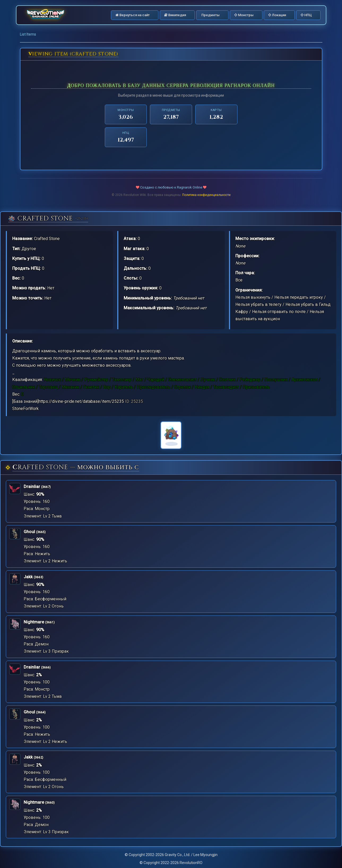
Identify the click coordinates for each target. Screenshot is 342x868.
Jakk (28, 577)
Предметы (210, 15)
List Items (28, 34)
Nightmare (34, 622)
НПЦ (306, 15)
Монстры (244, 15)
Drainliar (32, 487)
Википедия (175, 15)
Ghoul (29, 532)
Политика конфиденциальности (206, 195)
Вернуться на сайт (133, 15)
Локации (277, 15)
